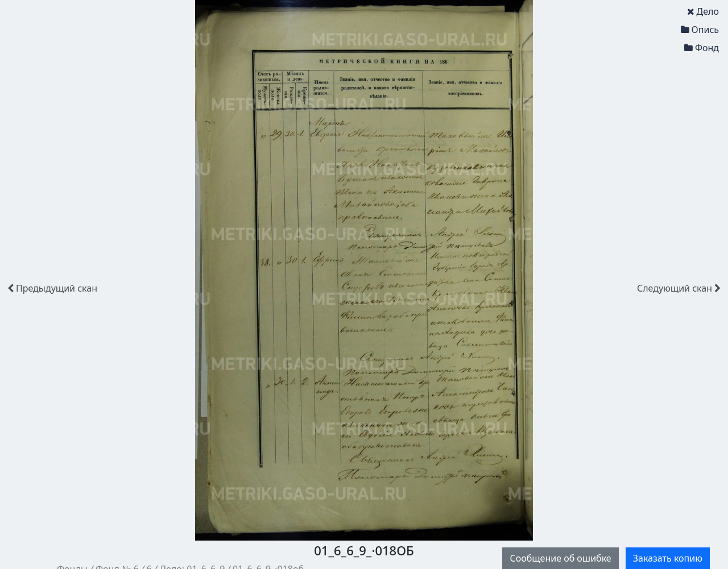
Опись (700, 30)
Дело (703, 11)
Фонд (702, 48)
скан (52, 288)
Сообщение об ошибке (560, 558)
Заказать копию (668, 558)
